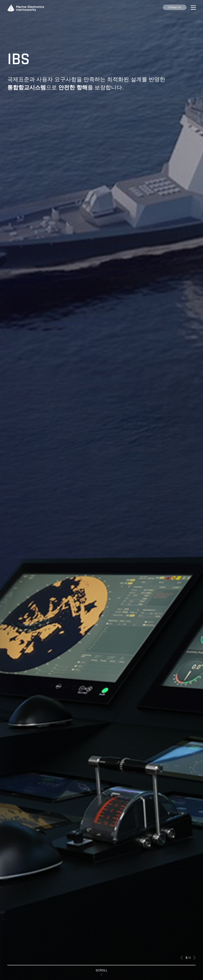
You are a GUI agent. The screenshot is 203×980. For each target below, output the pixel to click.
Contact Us (175, 7)
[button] (182, 958)
